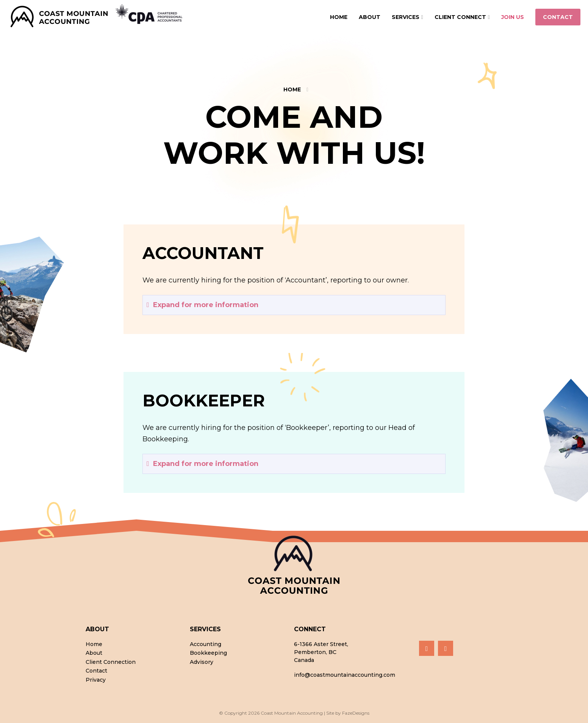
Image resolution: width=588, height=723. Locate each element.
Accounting (206, 645)
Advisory (202, 662)
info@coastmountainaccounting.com (345, 675)
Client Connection (111, 662)
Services (406, 17)
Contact (558, 17)
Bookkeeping (208, 653)
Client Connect (460, 17)
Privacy (96, 680)
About (370, 17)
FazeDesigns (356, 713)
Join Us (513, 17)
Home (339, 17)
